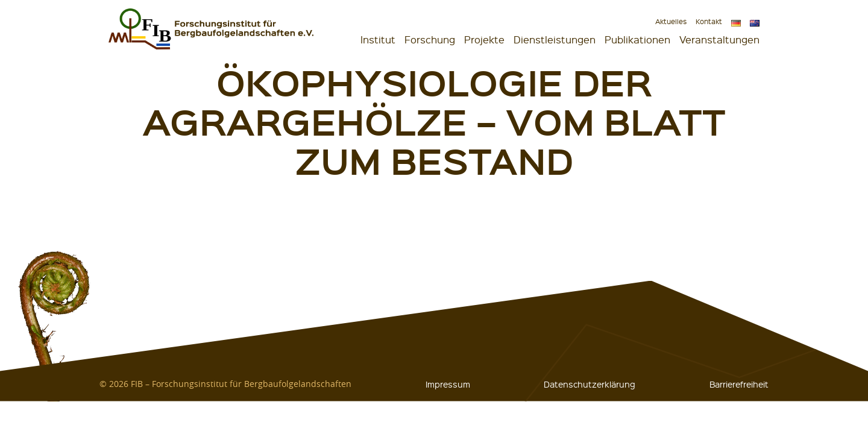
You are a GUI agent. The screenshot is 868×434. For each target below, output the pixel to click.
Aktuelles (671, 21)
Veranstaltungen (719, 39)
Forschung (430, 39)
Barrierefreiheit (739, 384)
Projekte (484, 39)
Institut (378, 39)
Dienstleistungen (555, 39)
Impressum (448, 384)
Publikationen (637, 39)
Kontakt (709, 21)
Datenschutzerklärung (590, 384)
